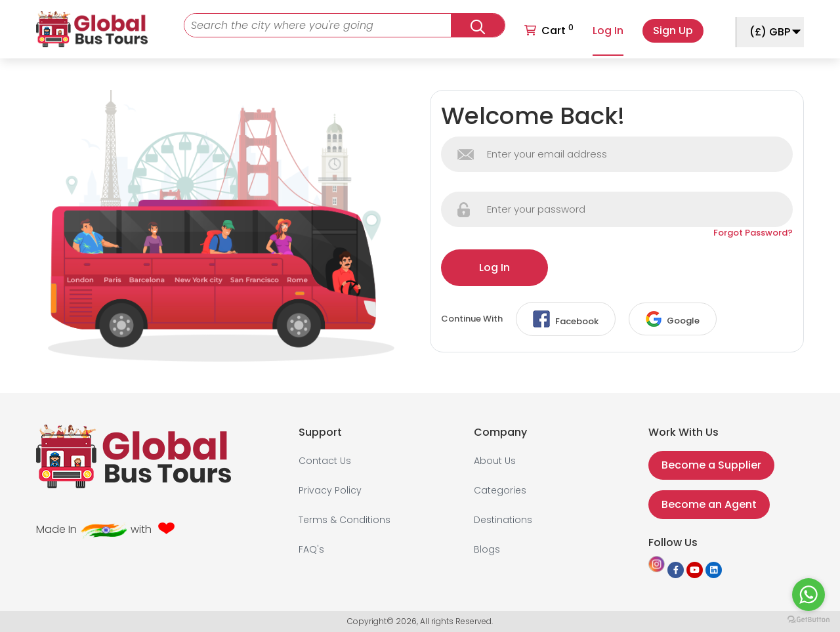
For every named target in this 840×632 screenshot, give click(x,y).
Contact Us (325, 461)
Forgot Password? (753, 233)
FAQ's (311, 549)
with (141, 529)
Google (673, 319)
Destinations (503, 520)
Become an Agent (709, 504)
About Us (495, 461)
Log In (608, 31)
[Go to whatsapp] (808, 595)
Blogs (487, 549)
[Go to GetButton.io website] (808, 619)
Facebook (566, 319)
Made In (56, 529)
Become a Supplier (711, 465)
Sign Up (673, 31)
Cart (549, 30)
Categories (500, 490)
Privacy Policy (330, 490)
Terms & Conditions (345, 520)
